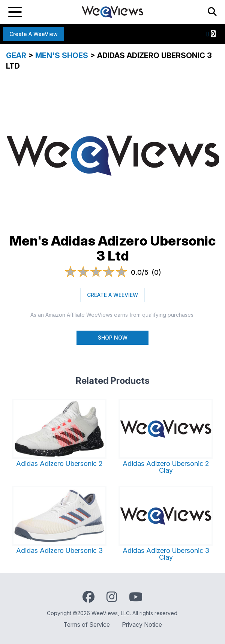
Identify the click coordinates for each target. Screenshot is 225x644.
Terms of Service (87, 625)
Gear (16, 55)
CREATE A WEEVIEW (112, 295)
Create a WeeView (34, 34)
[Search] (212, 12)
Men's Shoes (62, 55)
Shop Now (113, 338)
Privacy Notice (142, 625)
